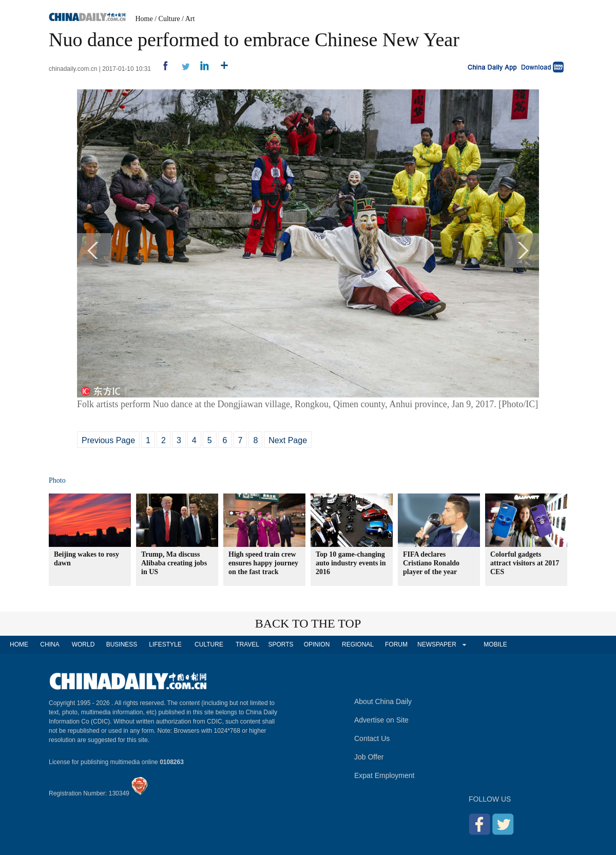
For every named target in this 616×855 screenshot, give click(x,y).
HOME (19, 644)
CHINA (50, 644)
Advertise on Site (381, 720)
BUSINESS (122, 644)
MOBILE (495, 644)
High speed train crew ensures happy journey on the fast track (263, 563)
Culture (169, 19)
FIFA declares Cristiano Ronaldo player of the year (431, 563)
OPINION (317, 644)
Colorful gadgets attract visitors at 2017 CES (525, 563)
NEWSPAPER (436, 644)
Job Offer (369, 757)
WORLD (83, 644)
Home (144, 19)
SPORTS (281, 644)
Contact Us (372, 738)
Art (190, 19)
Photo (57, 480)
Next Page (288, 440)
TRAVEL (247, 644)
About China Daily (383, 701)
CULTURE (209, 644)
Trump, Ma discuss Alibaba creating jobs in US (174, 563)
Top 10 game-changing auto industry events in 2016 (351, 563)
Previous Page (108, 440)
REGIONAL (358, 644)
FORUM (396, 644)
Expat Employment (384, 775)
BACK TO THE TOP (308, 623)
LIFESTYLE (165, 644)
